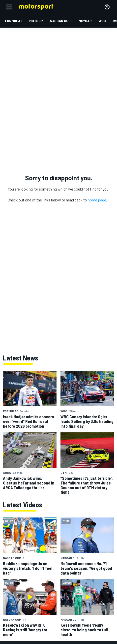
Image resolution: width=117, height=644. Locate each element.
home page (97, 200)
